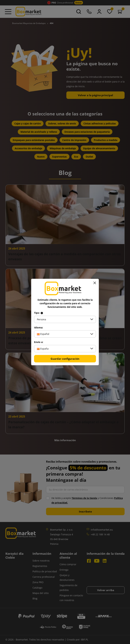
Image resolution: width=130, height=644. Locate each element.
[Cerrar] (95, 283)
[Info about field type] (42, 313)
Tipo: (39, 313)
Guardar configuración (65, 359)
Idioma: (39, 328)
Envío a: (39, 342)
